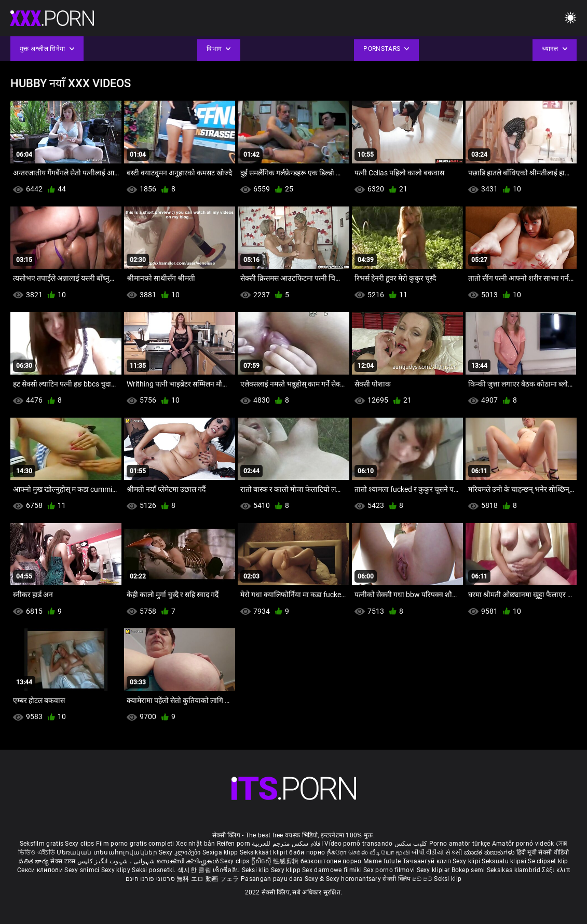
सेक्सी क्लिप (397, 879)
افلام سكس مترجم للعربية (287, 844)
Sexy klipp (286, 870)
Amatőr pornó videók (523, 844)
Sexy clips (80, 844)
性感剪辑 (287, 861)
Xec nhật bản (196, 844)
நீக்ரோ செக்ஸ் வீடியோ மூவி (368, 852)
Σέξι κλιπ (556, 870)
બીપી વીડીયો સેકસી (437, 852)
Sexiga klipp (221, 852)
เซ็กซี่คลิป (227, 870)
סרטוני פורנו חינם (150, 879)
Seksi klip (256, 870)
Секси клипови (41, 870)
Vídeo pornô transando (358, 844)
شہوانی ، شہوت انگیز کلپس (117, 861)
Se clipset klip (548, 861)
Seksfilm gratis (42, 844)
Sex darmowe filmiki (332, 870)
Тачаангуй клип (428, 861)
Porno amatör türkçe (460, 844)
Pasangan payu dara (273, 879)
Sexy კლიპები (181, 852)
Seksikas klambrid (514, 870)
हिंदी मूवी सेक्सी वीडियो (543, 852)
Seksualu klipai (505, 861)
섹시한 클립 (195, 870)
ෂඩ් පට (423, 879)
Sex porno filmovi (389, 870)
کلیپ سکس (411, 844)
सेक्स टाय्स (64, 861)
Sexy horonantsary (354, 879)
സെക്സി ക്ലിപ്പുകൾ (188, 861)
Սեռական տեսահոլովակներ (108, 852)
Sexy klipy (117, 870)
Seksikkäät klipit (264, 852)
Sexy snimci (83, 870)
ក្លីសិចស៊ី (262, 861)
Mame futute (382, 861)
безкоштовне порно (331, 861)
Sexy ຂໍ (315, 879)
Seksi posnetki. (155, 870)
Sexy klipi (467, 861)
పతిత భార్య (35, 861)
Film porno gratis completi (135, 844)
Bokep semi (468, 870)
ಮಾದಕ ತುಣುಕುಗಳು (490, 852)
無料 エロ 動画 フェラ (208, 879)
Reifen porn (234, 844)
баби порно (307, 852)
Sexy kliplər (434, 870)
